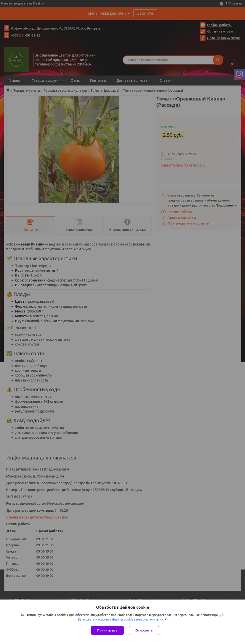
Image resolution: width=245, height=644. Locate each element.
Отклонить (144, 630)
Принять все (107, 630)
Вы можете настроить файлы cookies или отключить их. (121, 619)
